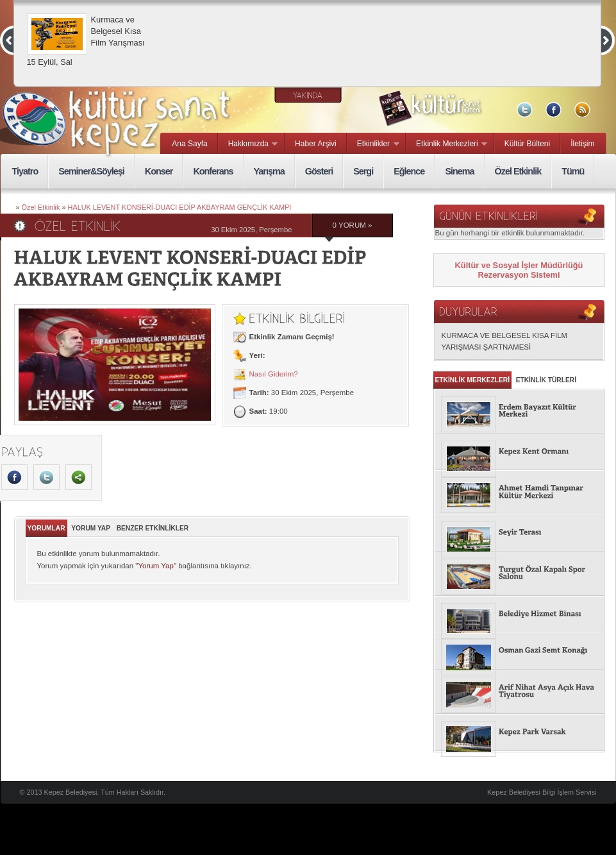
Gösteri (319, 171)
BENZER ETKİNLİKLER (153, 528)
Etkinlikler (373, 144)
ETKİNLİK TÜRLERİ (546, 380)
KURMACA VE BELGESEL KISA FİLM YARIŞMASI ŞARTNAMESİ (505, 341)
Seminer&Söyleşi (91, 171)
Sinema (459, 171)
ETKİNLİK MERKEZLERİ (473, 380)
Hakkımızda (248, 144)
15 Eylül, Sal (50, 62)
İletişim (582, 144)
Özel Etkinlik (518, 171)
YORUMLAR (46, 528)
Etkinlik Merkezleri (447, 144)
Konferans (213, 171)
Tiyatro (25, 171)
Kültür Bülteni (527, 144)
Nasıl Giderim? (274, 374)
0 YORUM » (353, 225)
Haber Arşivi (316, 144)
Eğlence (409, 171)
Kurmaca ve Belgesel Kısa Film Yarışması (118, 31)
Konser (159, 171)
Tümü (573, 171)
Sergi (363, 171)
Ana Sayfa (189, 144)
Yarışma (269, 171)
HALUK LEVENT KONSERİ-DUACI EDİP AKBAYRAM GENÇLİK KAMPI (180, 207)
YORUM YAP (91, 528)
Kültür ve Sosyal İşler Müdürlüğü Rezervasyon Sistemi (519, 270)
